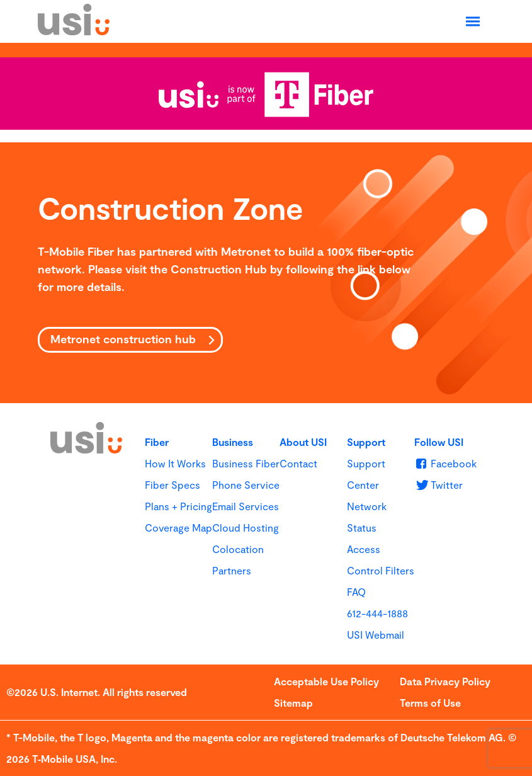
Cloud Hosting (246, 528)
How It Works (175, 463)
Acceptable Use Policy (326, 681)
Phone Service (246, 485)
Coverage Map (178, 528)
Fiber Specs (173, 485)
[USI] (74, 31)
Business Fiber (246, 463)
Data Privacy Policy (445, 681)
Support (366, 442)
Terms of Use (430, 703)
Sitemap (293, 703)
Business (233, 442)
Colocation (238, 549)
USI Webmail (376, 635)
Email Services (246, 506)
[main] (266, 273)
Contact (298, 463)
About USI (303, 442)
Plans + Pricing (178, 506)
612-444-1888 (377, 613)
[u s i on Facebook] (445, 463)
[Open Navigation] (473, 21)
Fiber (157, 442)
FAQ (356, 592)
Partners (232, 570)
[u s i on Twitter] (439, 485)
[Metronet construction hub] (130, 340)
